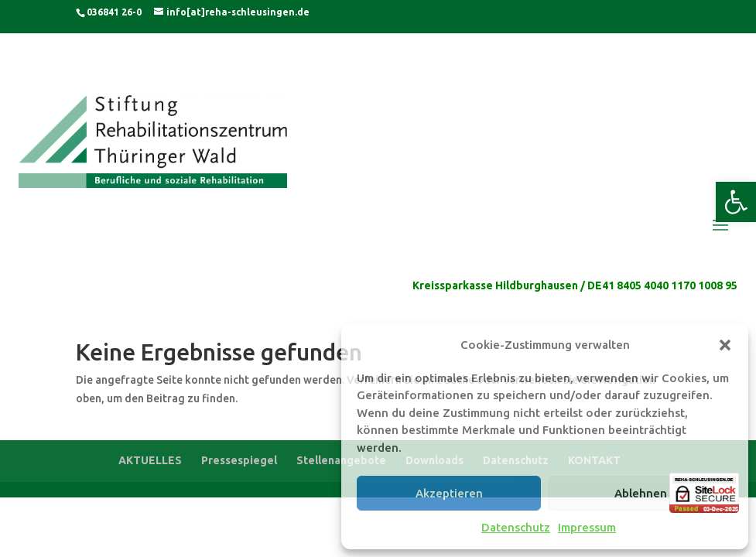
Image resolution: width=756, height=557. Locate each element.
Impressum (587, 527)
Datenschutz (516, 527)
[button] (736, 202)
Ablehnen (641, 493)
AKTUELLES (150, 460)
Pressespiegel (239, 460)
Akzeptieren (449, 493)
